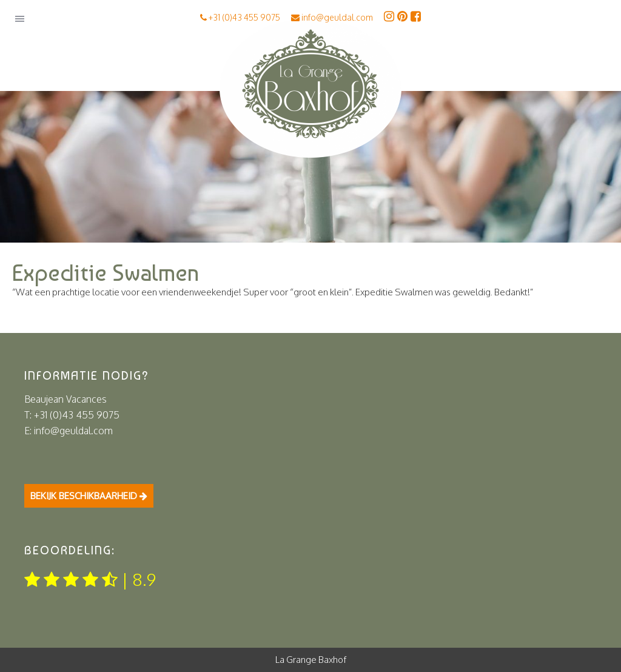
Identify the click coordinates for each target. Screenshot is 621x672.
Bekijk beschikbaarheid (89, 496)
